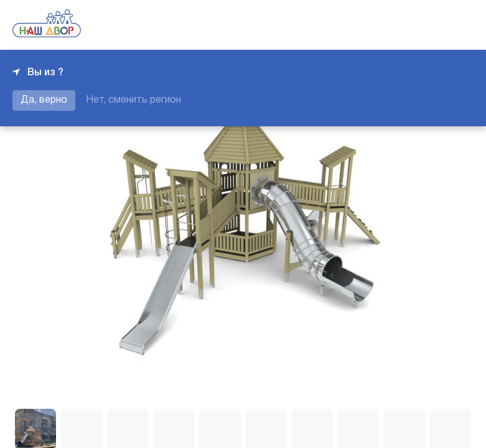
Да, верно (44, 100)
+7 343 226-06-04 (431, 25)
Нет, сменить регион (133, 100)
